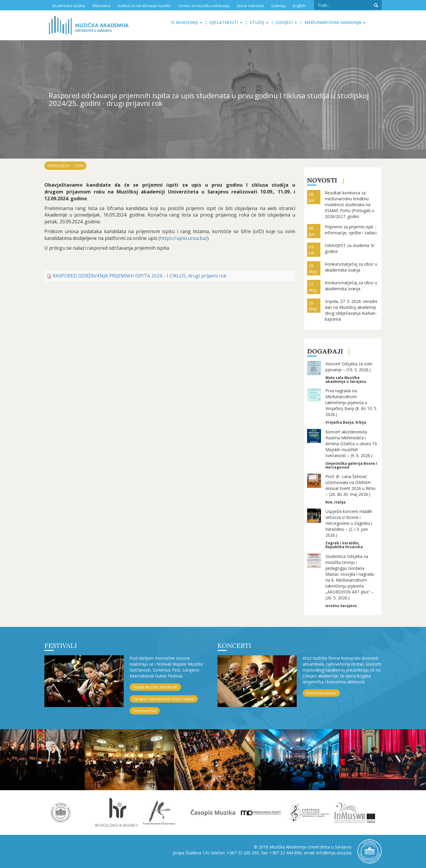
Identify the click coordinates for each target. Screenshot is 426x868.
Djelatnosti (226, 22)
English (299, 6)
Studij (259, 22)
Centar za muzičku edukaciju (204, 6)
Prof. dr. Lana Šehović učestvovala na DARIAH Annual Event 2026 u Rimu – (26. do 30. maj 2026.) (350, 485)
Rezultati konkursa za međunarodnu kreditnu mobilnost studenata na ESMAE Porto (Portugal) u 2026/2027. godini (350, 205)
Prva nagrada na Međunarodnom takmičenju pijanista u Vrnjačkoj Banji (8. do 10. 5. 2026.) (351, 402)
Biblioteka (101, 6)
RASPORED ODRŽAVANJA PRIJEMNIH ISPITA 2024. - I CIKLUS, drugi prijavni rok (140, 276)
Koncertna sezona (321, 693)
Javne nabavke (250, 6)
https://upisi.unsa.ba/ (184, 238)
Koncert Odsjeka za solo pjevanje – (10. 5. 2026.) (349, 367)
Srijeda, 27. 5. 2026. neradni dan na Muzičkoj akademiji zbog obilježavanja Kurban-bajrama (351, 310)
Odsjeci (286, 22)
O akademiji (187, 22)
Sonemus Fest (145, 711)
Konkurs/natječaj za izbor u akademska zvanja (351, 267)
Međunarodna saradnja (335, 22)
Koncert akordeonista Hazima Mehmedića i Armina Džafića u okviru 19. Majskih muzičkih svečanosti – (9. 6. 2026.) (352, 444)
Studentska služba (68, 6)
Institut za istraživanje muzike (144, 6)
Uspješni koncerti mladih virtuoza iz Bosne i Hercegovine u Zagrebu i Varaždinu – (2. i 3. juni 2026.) (349, 523)
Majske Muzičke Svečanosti (155, 687)
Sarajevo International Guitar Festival (164, 699)
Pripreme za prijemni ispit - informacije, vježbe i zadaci (351, 230)
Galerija (278, 6)
